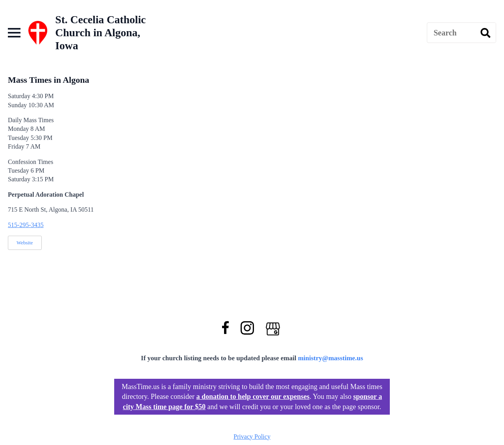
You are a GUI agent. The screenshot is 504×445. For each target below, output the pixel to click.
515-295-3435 (26, 225)
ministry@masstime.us (331, 358)
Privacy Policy (252, 437)
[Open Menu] (14, 33)
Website (25, 243)
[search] (485, 33)
